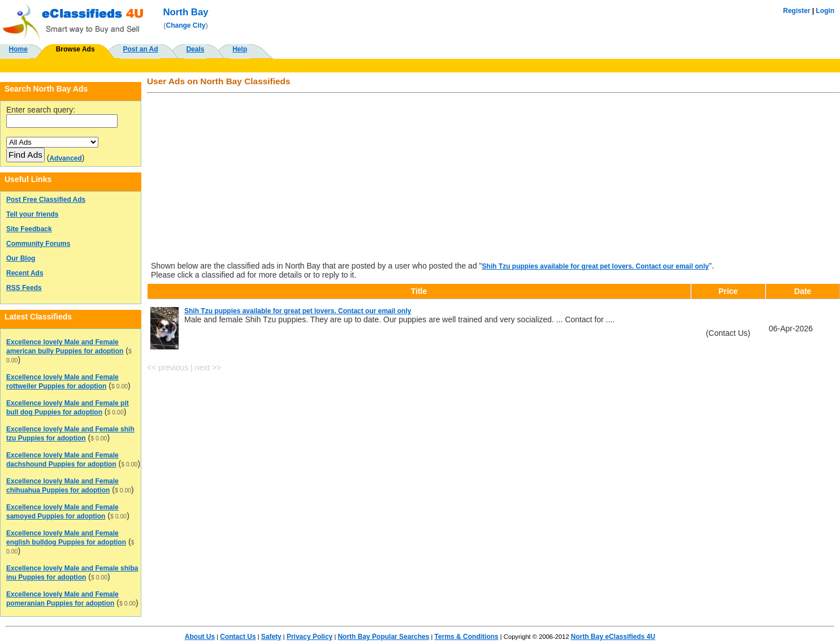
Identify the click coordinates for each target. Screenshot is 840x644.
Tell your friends (32, 214)
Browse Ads (75, 49)
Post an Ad (140, 49)
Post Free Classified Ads (46, 200)
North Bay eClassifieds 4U (613, 637)
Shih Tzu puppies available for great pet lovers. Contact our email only (596, 266)
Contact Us (238, 637)
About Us (200, 637)
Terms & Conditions (467, 637)
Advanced (65, 158)
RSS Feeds (24, 288)
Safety (271, 637)
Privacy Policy (309, 637)
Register (796, 11)
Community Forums (38, 244)
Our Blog (21, 258)
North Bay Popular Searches (383, 637)
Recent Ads (25, 273)
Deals (195, 49)
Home (18, 49)
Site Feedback (29, 229)
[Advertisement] (490, 178)
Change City (186, 25)
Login (825, 11)
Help (240, 49)
